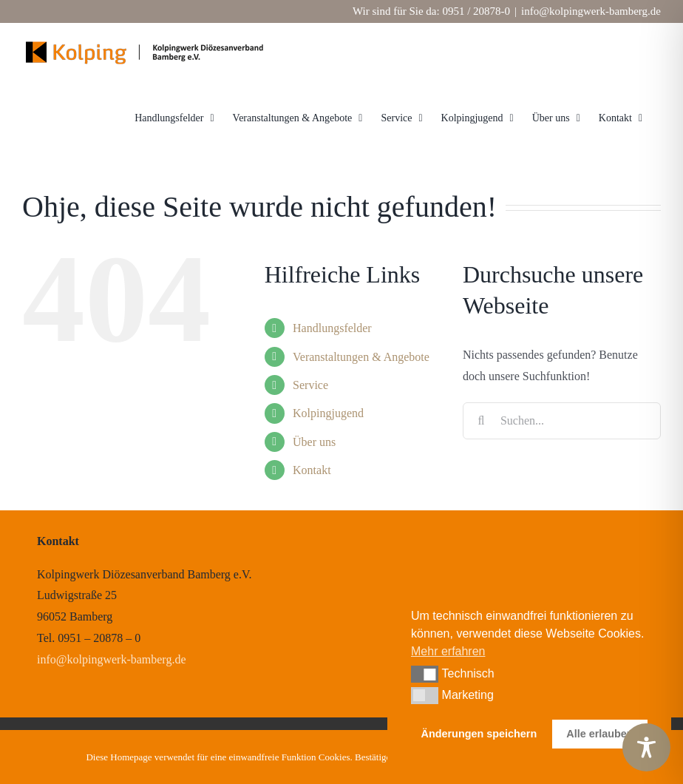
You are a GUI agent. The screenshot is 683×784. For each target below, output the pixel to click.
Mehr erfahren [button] (448, 651)
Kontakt (312, 470)
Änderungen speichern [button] (479, 734)
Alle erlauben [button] (599, 734)
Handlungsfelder (332, 328)
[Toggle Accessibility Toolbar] (646, 747)
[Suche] (481, 421)
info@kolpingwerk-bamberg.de (591, 11)
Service (310, 385)
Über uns (314, 442)
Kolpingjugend (328, 413)
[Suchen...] (562, 421)
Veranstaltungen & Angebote (361, 357)
